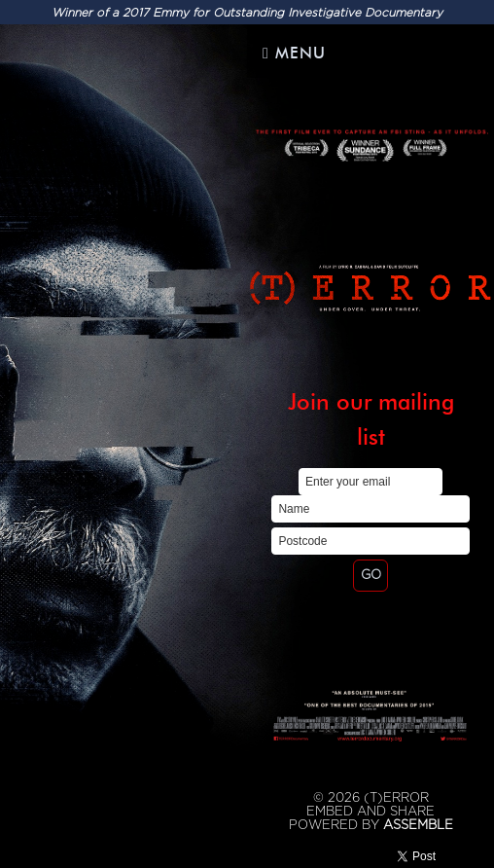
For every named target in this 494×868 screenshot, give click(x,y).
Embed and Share (370, 812)
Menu (294, 53)
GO (371, 575)
